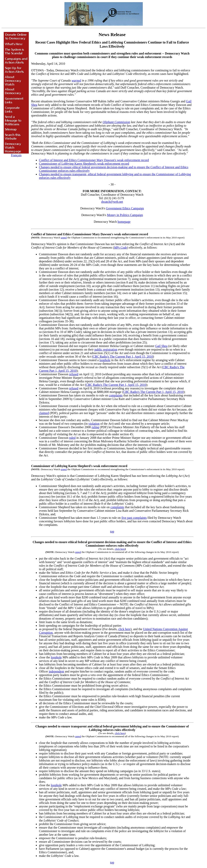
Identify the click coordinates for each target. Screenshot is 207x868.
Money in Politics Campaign (125, 215)
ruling (95, 427)
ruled (72, 438)
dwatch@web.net (112, 202)
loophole (105, 360)
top (112, 531)
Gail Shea (161, 346)
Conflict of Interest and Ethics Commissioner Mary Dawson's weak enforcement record (94, 160)
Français (16, 155)
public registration (106, 349)
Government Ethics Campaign (125, 208)
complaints (116, 395)
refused (74, 374)
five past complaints (134, 518)
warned (76, 80)
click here (120, 549)
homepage (124, 222)
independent (56, 671)
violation (94, 424)
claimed (44, 413)
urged (64, 238)
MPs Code (121, 248)
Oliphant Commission (116, 122)
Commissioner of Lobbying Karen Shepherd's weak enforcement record (84, 164)
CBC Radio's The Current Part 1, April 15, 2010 (123, 357)
